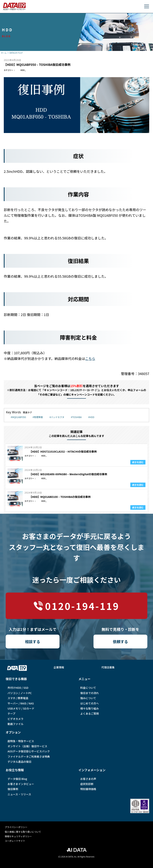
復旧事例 (13, 789)
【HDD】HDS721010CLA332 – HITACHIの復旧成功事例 (63, 451)
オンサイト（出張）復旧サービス (27, 746)
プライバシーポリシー (16, 827)
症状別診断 (87, 784)
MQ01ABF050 (19, 417)
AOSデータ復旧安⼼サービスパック (29, 751)
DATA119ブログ (16, 53)
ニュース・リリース (19, 794)
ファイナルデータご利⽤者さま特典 (29, 757)
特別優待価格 (88, 789)
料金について (88, 688)
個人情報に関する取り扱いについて (23, 832)
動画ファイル (15, 724)
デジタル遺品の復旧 (19, 762)
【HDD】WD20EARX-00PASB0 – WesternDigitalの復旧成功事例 (68, 474)
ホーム (4, 53)
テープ (11, 713)
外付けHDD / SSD (18, 688)
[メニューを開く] (147, 6)
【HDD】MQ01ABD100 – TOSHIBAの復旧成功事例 (60, 497)
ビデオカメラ (15, 719)
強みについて (88, 698)
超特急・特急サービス (21, 741)
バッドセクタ (58, 417)
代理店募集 (108, 667)
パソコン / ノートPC (20, 693)
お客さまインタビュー (21, 784)
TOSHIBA (77, 417)
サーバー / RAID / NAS (21, 703)
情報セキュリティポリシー (18, 836)
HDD (22, 70)
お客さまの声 (88, 779)
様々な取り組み (90, 708)
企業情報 (59, 667)
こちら (90, 358)
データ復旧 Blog (17, 779)
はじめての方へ (90, 703)
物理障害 (38, 417)
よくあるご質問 (90, 713)
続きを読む (138, 462)
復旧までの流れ (90, 693)
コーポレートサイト (15, 841)
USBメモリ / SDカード (21, 708)
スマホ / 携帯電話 (18, 698)
